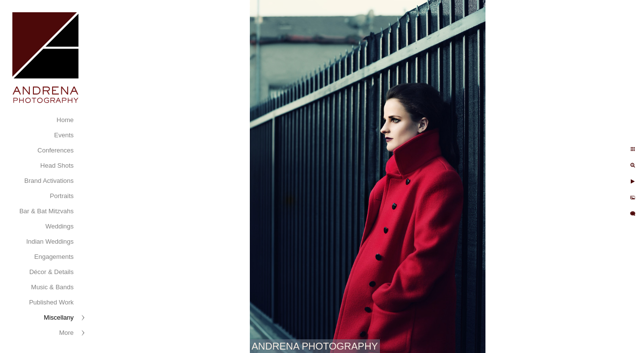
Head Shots (57, 165)
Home (65, 120)
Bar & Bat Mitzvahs (46, 211)
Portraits (62, 196)
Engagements (54, 257)
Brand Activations (49, 181)
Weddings (59, 226)
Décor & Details (52, 272)
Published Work (51, 302)
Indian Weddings (50, 241)
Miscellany (59, 317)
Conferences (55, 150)
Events (64, 135)
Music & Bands (52, 287)
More (66, 333)
